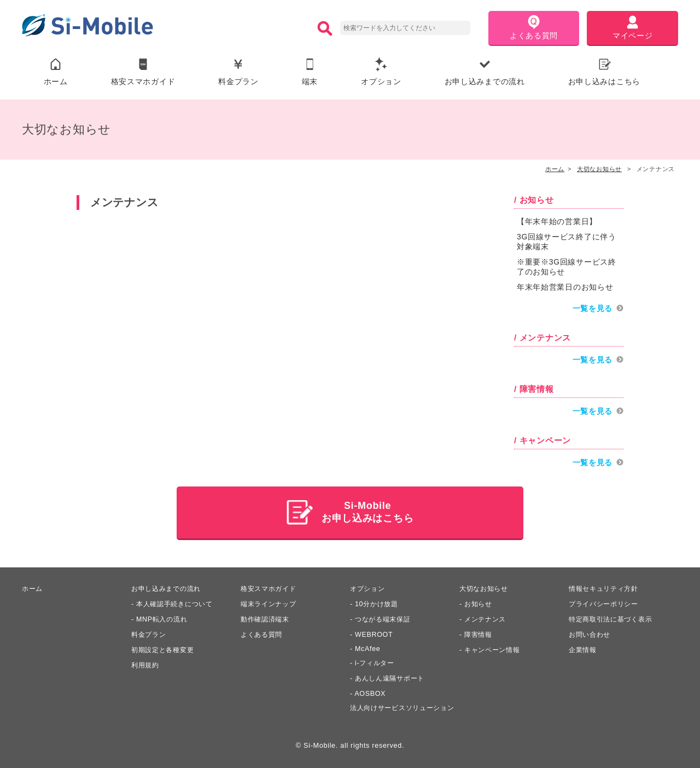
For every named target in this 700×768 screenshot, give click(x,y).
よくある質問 (534, 27)
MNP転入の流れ (163, 618)
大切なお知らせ (486, 588)
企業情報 (584, 649)
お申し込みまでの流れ (485, 72)
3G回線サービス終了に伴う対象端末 (567, 242)
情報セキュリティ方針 (606, 588)
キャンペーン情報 (494, 649)
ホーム (56, 72)
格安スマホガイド (143, 72)
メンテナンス (487, 618)
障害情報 (479, 634)
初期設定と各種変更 (165, 649)
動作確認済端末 (267, 618)
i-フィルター (376, 662)
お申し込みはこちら (604, 72)
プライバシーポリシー (606, 603)
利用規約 (146, 664)
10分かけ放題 (378, 603)
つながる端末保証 (385, 618)
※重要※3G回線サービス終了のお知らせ (567, 267)
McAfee (368, 648)
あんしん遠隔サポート (392, 677)
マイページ (633, 27)
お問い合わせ (591, 634)
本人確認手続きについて (177, 603)
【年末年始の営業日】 (557, 222)
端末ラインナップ (271, 603)
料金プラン (238, 72)
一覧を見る (593, 309)
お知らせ (479, 603)
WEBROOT (374, 634)
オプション (381, 72)
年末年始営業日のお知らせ (565, 288)
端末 (310, 72)
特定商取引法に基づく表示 (614, 618)
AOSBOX (370, 693)
